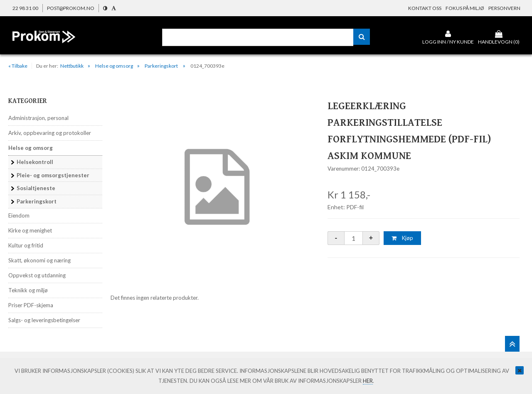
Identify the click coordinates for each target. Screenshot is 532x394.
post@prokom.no (71, 8)
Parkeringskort (162, 66)
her (368, 381)
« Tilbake (18, 66)
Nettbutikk (72, 66)
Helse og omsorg (114, 66)
